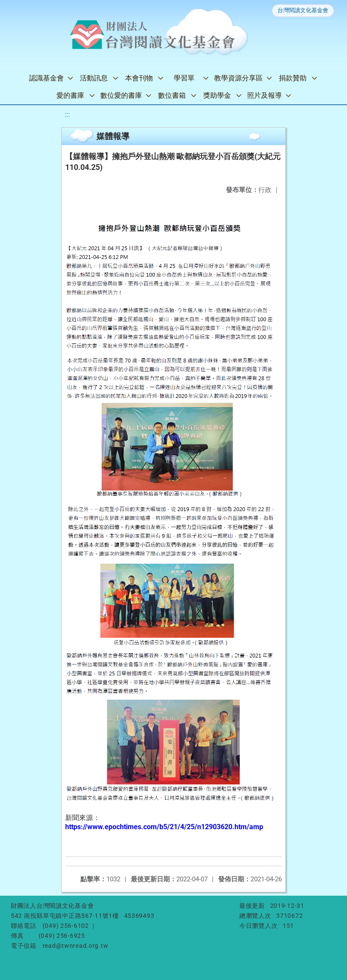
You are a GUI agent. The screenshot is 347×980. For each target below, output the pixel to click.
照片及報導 (264, 95)
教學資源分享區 (238, 78)
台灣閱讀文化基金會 (303, 10)
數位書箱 (172, 95)
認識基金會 (46, 78)
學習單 (184, 78)
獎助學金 (217, 95)
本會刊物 (139, 78)
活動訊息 (94, 78)
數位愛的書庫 (121, 95)
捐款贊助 (293, 78)
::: (67, 115)
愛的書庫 (70, 95)
